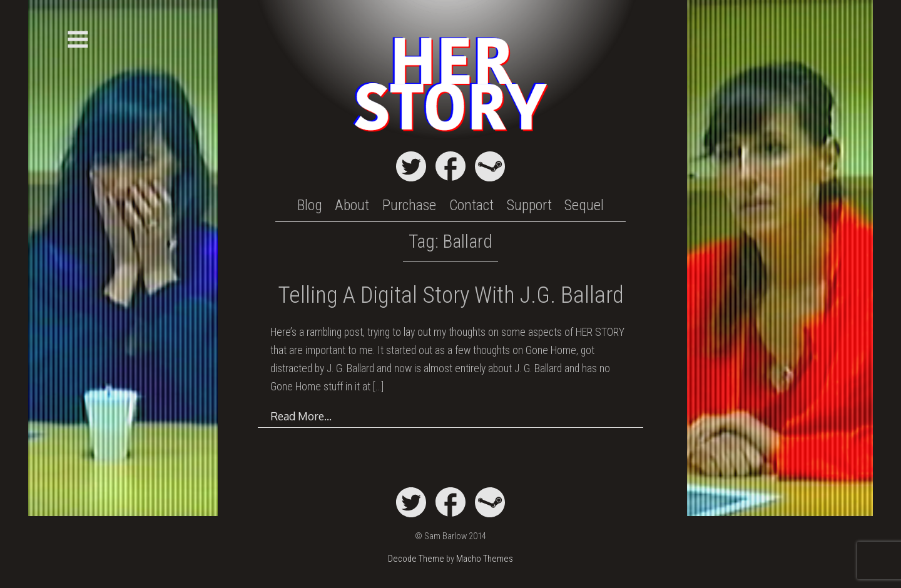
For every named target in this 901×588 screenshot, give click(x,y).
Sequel (584, 205)
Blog (310, 205)
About (352, 205)
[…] (378, 387)
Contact (471, 205)
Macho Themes (485, 559)
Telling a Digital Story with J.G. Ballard (451, 295)
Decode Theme (416, 559)
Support (529, 205)
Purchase (409, 205)
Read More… (301, 416)
